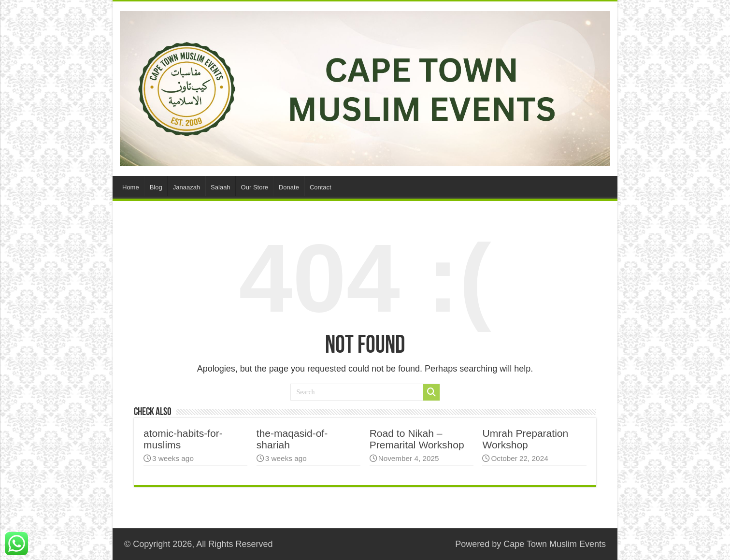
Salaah (220, 187)
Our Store (255, 187)
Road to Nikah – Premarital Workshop (417, 439)
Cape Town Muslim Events (555, 544)
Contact (321, 187)
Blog (156, 187)
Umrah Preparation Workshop (525, 439)
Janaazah (186, 187)
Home (131, 187)
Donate (289, 187)
